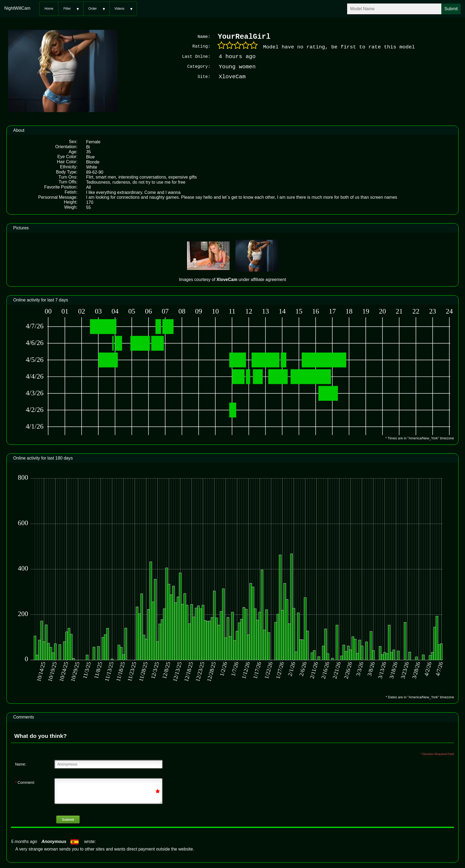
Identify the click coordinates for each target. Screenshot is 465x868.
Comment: (25, 782)
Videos (119, 9)
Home (49, 9)
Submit (68, 819)
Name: (21, 764)
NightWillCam (17, 8)
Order (92, 9)
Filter (67, 9)
